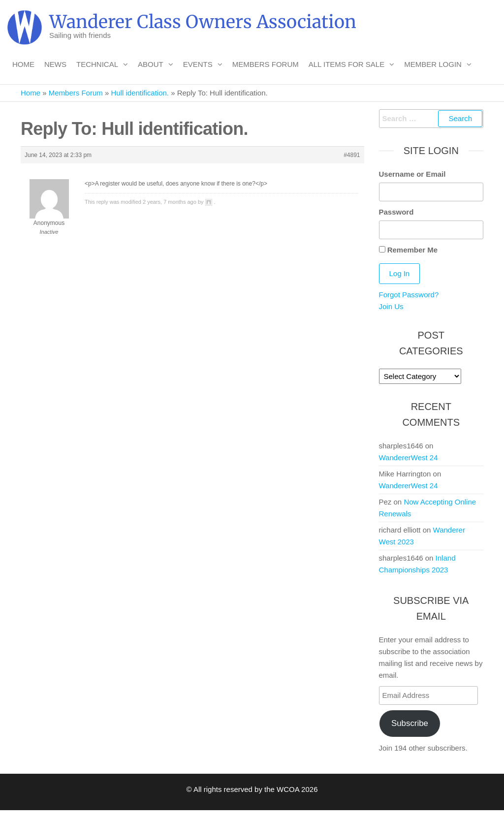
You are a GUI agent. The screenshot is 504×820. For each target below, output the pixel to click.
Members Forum (266, 64)
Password (396, 212)
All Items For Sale (347, 64)
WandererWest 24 (409, 457)
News (55, 64)
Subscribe (410, 723)
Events (198, 64)
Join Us (391, 306)
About (151, 64)
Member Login (433, 64)
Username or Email (412, 174)
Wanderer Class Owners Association (203, 22)
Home (23, 64)
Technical (97, 64)
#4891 (352, 155)
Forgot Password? (409, 295)
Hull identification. (140, 93)
